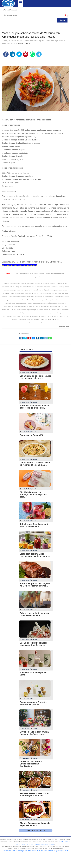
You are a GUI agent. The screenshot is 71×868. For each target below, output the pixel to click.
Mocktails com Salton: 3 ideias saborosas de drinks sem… (35, 407)
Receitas (21, 44)
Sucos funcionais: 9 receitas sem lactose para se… (34, 703)
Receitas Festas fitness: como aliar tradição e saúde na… (34, 795)
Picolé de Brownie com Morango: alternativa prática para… (33, 495)
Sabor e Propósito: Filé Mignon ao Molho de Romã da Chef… (35, 585)
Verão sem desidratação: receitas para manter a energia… (35, 555)
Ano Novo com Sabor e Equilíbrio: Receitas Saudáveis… (31, 764)
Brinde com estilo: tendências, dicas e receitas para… (35, 614)
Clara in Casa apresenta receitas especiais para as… (35, 824)
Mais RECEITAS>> (36, 830)
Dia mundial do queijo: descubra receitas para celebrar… (35, 377)
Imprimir (28, 44)
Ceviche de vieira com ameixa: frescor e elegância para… (35, 733)
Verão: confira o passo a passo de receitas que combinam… (35, 464)
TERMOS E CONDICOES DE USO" (50, 320)
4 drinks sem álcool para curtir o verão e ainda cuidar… (35, 525)
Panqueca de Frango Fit (31, 435)
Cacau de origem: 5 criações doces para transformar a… (34, 644)
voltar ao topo (64, 327)
